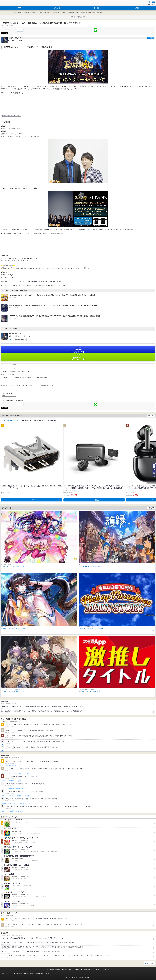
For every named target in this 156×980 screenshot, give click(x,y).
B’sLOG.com (106, 970)
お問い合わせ (50, 970)
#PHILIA (39, 281)
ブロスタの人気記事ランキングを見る (12, 781)
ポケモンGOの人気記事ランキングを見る (12, 811)
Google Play (78, 357)
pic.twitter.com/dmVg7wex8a (52, 281)
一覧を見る (151, 416)
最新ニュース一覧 (45, 13)
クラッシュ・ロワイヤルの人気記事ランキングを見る (15, 796)
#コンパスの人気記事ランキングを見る (12, 766)
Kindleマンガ (27, 421)
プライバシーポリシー (75, 970)
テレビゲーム (52, 421)
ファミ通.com (96, 970)
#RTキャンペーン (76, 268)
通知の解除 (87, 970)
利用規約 (58, 970)
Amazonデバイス (39, 421)
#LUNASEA (32, 281)
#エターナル (24, 281)
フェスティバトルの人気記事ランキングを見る (14, 788)
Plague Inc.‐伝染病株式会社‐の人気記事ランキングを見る (16, 803)
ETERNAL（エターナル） (9, 396)
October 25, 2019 (61, 285)
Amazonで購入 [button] (31, 500)
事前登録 (72, 17)
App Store (78, 350)
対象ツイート (17, 261)
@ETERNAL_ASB (9, 275)
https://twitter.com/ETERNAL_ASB (20, 371)
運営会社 (64, 970)
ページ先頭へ (150, 963)
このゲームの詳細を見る (19, 340)
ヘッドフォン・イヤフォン (11, 421)
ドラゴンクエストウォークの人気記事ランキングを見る (16, 773)
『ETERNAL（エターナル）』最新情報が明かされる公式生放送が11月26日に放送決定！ (78, 13)
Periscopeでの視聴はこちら (12, 116)
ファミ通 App (7, 3)
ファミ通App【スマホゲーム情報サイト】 (26, 13)
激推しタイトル (82, 17)
